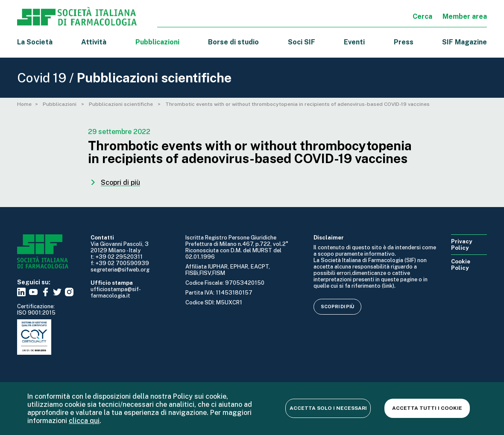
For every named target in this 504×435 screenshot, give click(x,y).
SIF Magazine (464, 42)
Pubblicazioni (60, 104)
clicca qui (84, 421)
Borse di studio (233, 42)
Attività (94, 42)
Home (24, 104)
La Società (35, 42)
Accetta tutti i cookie (427, 408)
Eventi (354, 42)
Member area (465, 16)
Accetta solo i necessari (328, 408)
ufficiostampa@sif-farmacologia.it (116, 292)
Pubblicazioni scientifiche (122, 104)
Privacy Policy (462, 245)
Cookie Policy (461, 265)
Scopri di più (337, 307)
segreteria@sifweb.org (120, 270)
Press (404, 42)
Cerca (422, 16)
